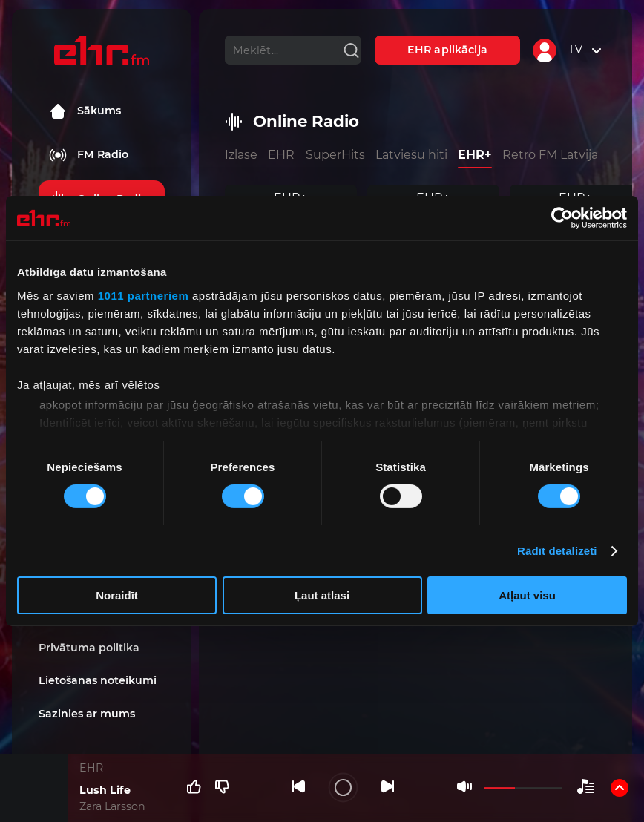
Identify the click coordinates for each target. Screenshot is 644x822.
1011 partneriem (144, 295)
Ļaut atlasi (322, 595)
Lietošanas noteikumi (98, 680)
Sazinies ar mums (87, 714)
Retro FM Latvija (550, 155)
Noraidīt (117, 595)
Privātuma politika (89, 648)
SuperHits (335, 155)
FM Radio (89, 155)
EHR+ (475, 155)
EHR (281, 155)
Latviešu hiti (411, 155)
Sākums (85, 111)
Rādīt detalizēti (557, 551)
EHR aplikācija (447, 50)
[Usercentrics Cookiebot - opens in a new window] (562, 218)
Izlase (241, 155)
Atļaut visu (527, 595)
